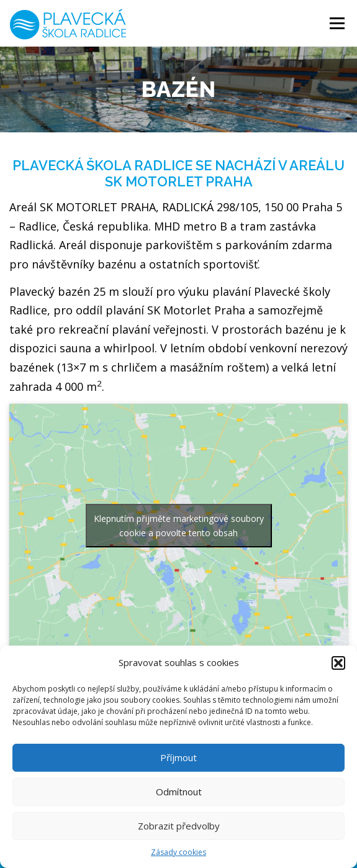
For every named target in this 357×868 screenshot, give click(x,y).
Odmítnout (179, 792)
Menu (336, 23)
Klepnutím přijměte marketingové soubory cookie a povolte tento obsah (179, 526)
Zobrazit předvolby (179, 826)
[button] (338, 663)
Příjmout (178, 757)
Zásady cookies (178, 852)
